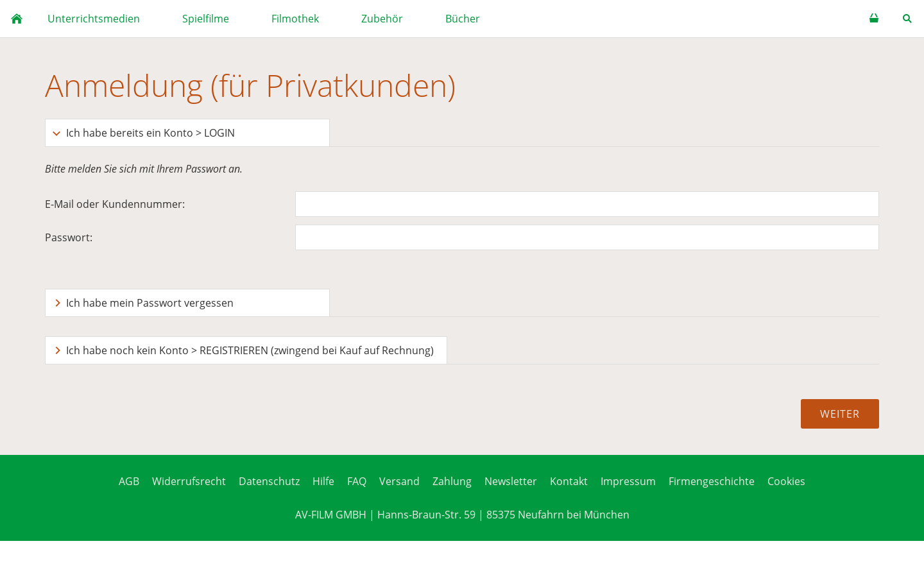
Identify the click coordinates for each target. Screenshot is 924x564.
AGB (129, 481)
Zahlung (452, 481)
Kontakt (569, 481)
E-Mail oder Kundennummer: (115, 204)
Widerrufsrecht (189, 481)
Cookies (786, 481)
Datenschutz (269, 481)
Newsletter (511, 481)
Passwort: (69, 237)
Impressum (628, 481)
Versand (399, 481)
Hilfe (323, 481)
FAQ (357, 481)
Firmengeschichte (712, 481)
